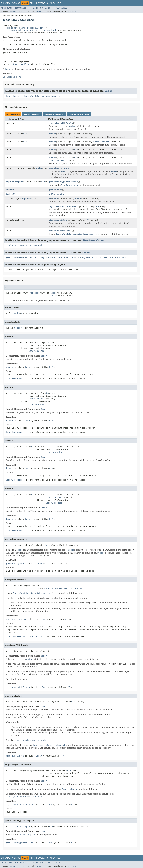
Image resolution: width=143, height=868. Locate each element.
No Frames (45, 8)
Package (16, 3)
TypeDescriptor (15, 182)
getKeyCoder (55, 190)
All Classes (61, 8)
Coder (108, 91)
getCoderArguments (59, 168)
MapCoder (27, 199)
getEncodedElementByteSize (21, 257)
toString (50, 245)
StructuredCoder (22, 64)
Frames (35, 8)
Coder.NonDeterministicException (42, 96)
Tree (32, 3)
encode (52, 150)
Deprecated (42, 3)
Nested (14, 11)
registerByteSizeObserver (63, 206)
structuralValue (58, 220)
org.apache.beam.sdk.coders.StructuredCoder (35, 30)
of (50, 199)
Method (38, 11)
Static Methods (32, 114)
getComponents (23, 245)
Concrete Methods (79, 114)
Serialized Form (12, 77)
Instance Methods (55, 114)
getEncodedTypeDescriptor (63, 182)
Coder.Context (13, 96)
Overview (5, 3)
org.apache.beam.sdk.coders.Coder (25, 28)
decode (52, 134)
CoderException (37, 351)
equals (9, 245)
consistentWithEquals (61, 123)
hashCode (38, 245)
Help (59, 3)
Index (52, 3)
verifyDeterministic (60, 231)
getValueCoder (57, 194)
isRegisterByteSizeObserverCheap (57, 257)
